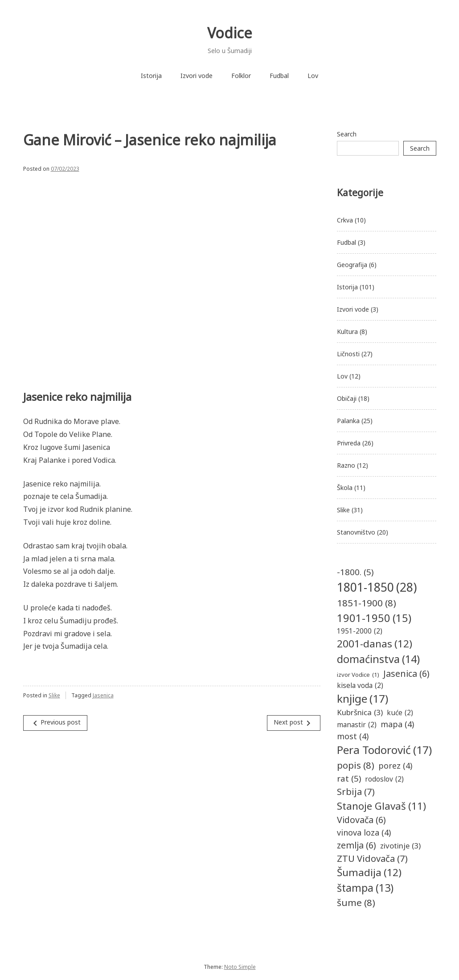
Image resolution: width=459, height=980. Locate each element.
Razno (346, 465)
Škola (345, 488)
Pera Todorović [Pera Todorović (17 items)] (384, 750)
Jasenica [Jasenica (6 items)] (406, 673)
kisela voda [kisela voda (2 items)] (360, 686)
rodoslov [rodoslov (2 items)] (384, 779)
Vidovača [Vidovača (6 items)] (361, 820)
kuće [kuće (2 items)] (400, 713)
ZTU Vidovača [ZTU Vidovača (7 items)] (372, 858)
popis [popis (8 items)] (356, 765)
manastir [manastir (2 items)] (357, 725)
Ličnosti (348, 354)
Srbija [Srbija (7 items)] (356, 791)
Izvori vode (197, 76)
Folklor (241, 76)
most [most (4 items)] (353, 736)
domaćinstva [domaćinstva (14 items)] (378, 659)
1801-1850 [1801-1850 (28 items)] (377, 587)
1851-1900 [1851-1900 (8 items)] (367, 603)
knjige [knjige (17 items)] (363, 699)
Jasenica (103, 695)
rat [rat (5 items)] (349, 778)
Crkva (345, 220)
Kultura (347, 331)
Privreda (349, 443)
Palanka (348, 421)
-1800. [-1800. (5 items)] (355, 572)
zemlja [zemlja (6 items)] (357, 845)
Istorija (151, 76)
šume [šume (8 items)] (356, 903)
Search (347, 134)
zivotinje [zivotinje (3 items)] (400, 846)
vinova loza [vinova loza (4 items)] (364, 833)
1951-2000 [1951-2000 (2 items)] (360, 631)
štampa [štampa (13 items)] (365, 888)
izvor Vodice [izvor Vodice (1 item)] (358, 675)
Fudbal (279, 76)
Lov (313, 76)
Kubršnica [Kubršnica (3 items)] (360, 712)
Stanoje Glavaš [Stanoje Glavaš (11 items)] (381, 806)
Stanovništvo (356, 532)
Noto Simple (240, 967)
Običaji (347, 398)
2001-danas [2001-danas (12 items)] (375, 644)
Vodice (230, 33)
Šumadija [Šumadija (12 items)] (369, 873)
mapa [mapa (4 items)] (397, 724)
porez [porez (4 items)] (395, 766)
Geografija (352, 265)
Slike (54, 695)
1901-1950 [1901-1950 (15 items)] (374, 618)
